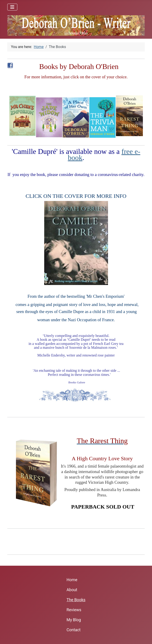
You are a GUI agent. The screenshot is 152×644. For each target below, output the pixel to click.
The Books (76, 600)
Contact (74, 630)
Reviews (74, 610)
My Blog (74, 620)
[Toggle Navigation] (12, 7)
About (72, 590)
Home (72, 580)
